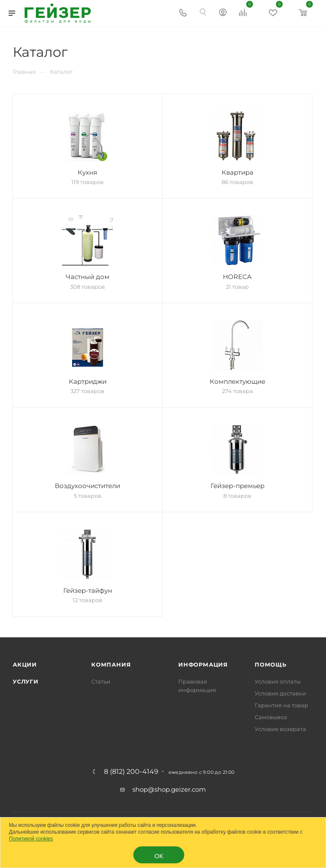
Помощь (271, 664)
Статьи (101, 681)
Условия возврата (280, 729)
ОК (159, 856)
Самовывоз (271, 717)
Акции (25, 664)
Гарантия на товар (281, 705)
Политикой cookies (31, 839)
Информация (203, 664)
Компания (111, 664)
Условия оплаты (278, 681)
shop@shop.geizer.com (169, 789)
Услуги (26, 681)
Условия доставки (280, 693)
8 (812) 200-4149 (131, 772)
